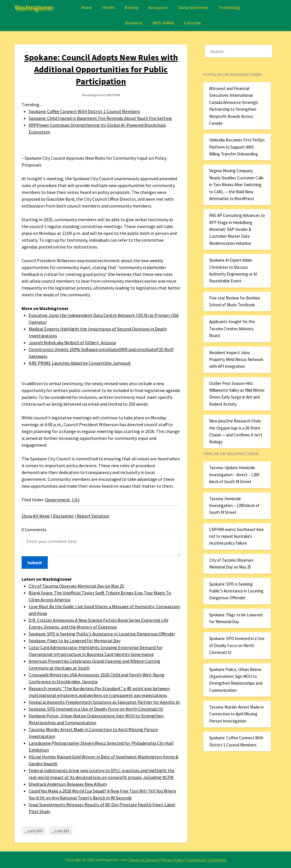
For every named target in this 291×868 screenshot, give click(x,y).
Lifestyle (193, 23)
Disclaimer (63, 516)
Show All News (36, 516)
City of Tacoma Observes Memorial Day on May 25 (76, 586)
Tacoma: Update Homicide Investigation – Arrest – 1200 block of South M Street (234, 475)
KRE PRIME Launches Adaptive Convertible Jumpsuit (80, 363)
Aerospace (158, 8)
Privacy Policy (173, 860)
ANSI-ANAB (163, 23)
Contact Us (196, 860)
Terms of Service (144, 860)
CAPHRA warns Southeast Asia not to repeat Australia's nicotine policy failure (236, 536)
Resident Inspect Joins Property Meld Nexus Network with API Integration (236, 360)
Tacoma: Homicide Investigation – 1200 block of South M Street (234, 506)
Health (108, 8)
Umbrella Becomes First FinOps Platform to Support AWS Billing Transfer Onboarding (237, 147)
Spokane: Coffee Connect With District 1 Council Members (84, 111)
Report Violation (93, 516)
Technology (230, 8)
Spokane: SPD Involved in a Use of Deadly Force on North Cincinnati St (96, 709)
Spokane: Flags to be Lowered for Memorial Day (75, 641)
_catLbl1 (61, 831)
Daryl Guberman (194, 8)
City (76, 500)
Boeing (132, 8)
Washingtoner (34, 7)
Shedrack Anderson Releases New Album (68, 784)
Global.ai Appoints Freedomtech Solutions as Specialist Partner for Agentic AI (104, 702)
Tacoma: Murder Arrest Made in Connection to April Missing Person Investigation (236, 714)
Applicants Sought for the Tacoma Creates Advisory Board (232, 329)
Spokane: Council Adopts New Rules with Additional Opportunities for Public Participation (101, 69)
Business (134, 23)
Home (87, 8)
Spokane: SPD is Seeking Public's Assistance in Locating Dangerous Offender (102, 634)
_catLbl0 (33, 831)
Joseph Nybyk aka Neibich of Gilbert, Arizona (72, 342)
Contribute (217, 860)
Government (58, 500)
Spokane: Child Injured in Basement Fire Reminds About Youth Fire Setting (100, 118)
